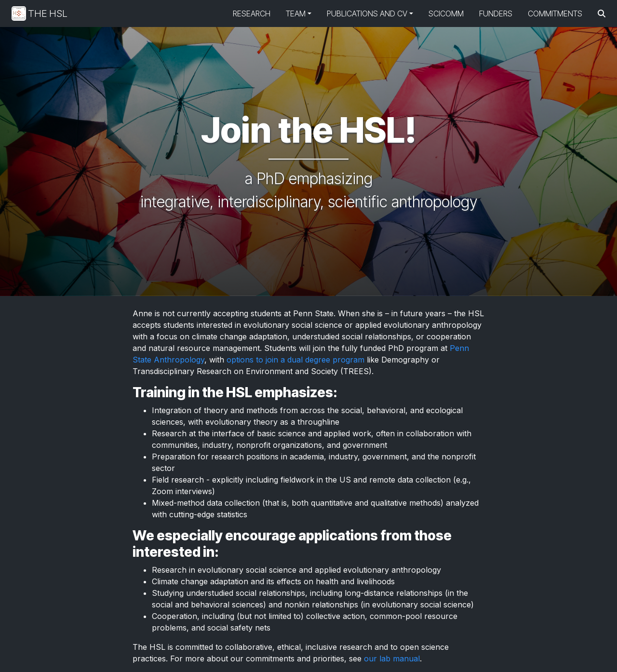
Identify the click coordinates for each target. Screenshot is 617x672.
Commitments (555, 13)
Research (252, 13)
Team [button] (296, 13)
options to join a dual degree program (295, 360)
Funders (496, 13)
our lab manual (392, 659)
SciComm (446, 13)
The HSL (40, 13)
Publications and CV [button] (367, 13)
